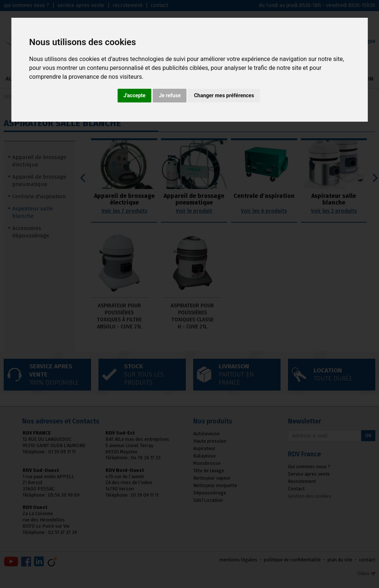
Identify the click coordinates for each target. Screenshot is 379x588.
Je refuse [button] (170, 95)
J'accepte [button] (135, 95)
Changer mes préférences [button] (224, 95)
